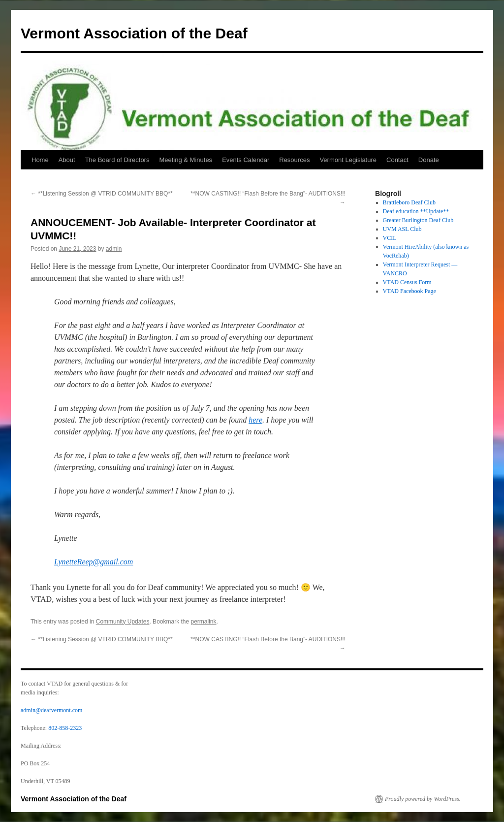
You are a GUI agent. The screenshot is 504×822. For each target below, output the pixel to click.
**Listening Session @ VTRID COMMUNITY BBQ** (102, 194)
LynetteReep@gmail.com (94, 562)
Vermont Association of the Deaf (134, 33)
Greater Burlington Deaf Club (418, 220)
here (255, 420)
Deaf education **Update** (416, 211)
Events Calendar (246, 160)
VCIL (390, 238)
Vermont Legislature (348, 160)
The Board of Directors (117, 160)
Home (40, 160)
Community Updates (123, 622)
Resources (294, 160)
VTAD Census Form (407, 282)
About (67, 160)
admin (114, 249)
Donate (429, 160)
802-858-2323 (65, 728)
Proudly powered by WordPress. (423, 799)
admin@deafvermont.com (51, 710)
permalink (204, 622)
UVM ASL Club (402, 229)
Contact (397, 160)
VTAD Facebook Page (409, 291)
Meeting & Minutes (186, 160)
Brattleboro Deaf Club (409, 202)
